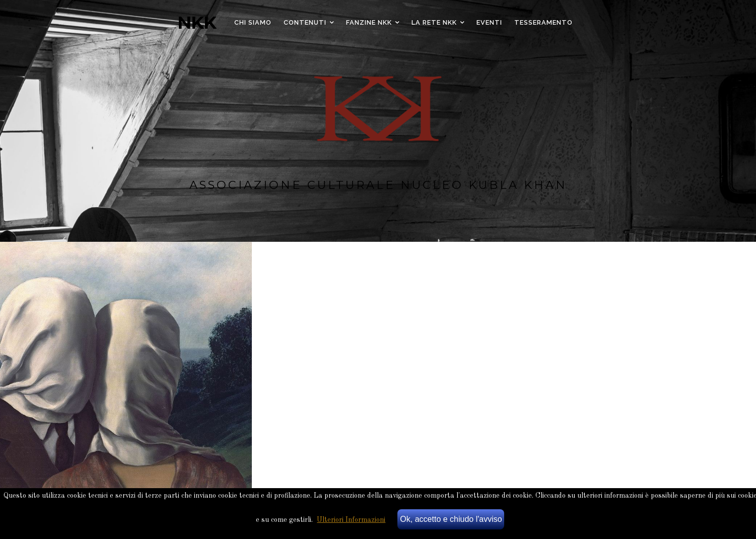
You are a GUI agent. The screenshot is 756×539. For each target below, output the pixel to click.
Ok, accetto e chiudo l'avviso (451, 519)
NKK (197, 23)
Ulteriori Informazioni (351, 520)
